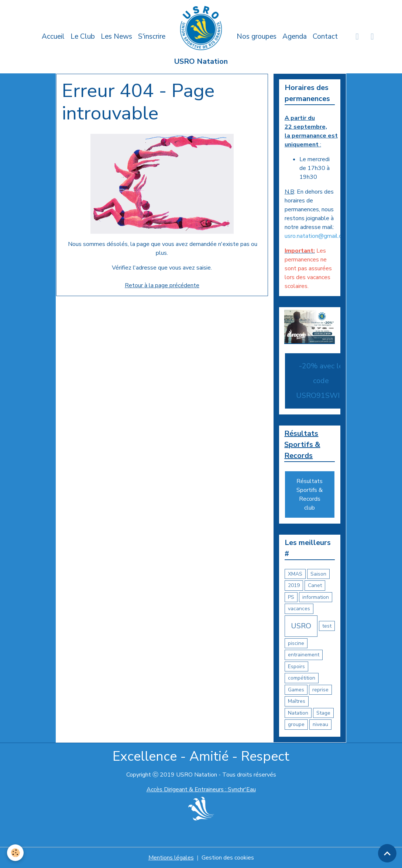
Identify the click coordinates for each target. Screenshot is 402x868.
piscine (296, 643)
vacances (299, 609)
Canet (315, 585)
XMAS (295, 574)
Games (296, 690)
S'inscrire (152, 37)
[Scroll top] (387, 853)
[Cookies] (16, 853)
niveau (320, 724)
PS (291, 597)
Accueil (53, 37)
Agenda (295, 37)
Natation (298, 713)
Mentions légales (171, 858)
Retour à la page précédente (162, 285)
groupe (296, 724)
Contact (325, 37)
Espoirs (296, 666)
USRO (301, 626)
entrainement (304, 655)
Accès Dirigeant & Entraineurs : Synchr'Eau (201, 789)
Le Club (83, 37)
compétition (302, 678)
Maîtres (297, 701)
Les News (116, 37)
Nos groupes (257, 37)
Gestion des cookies (228, 858)
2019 (294, 585)
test (327, 626)
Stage (323, 713)
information (316, 597)
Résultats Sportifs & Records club (310, 494)
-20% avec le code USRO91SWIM (321, 381)
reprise (320, 690)
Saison (318, 574)
